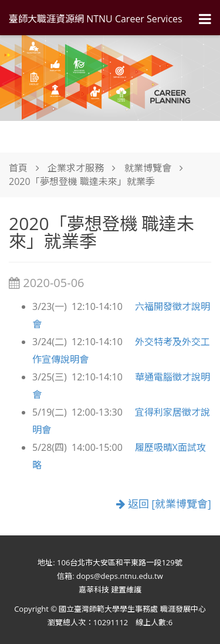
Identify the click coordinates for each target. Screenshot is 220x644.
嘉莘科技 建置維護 (110, 589)
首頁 (18, 168)
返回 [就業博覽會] (164, 504)
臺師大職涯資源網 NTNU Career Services (96, 19)
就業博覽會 (148, 168)
